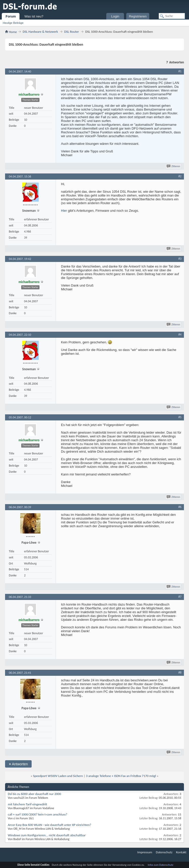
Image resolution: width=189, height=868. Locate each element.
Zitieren (174, 166)
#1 (180, 71)
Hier (64, 211)
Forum (11, 16)
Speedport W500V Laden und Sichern (58, 776)
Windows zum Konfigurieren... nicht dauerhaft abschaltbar (47, 835)
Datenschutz (164, 852)
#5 (180, 417)
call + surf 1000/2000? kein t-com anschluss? (38, 814)
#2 (180, 176)
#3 (180, 259)
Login (115, 16)
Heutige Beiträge (13, 23)
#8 (180, 672)
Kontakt (181, 852)
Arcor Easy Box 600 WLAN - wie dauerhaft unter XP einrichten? (50, 825)
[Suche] (172, 16)
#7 (180, 597)
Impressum (145, 852)
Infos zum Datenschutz (161, 865)
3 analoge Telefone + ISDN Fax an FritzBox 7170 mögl (121, 776)
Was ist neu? (34, 16)
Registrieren (138, 16)
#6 (180, 507)
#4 (180, 334)
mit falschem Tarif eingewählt (27, 804)
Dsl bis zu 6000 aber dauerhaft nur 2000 (34, 794)
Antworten (18, 764)
